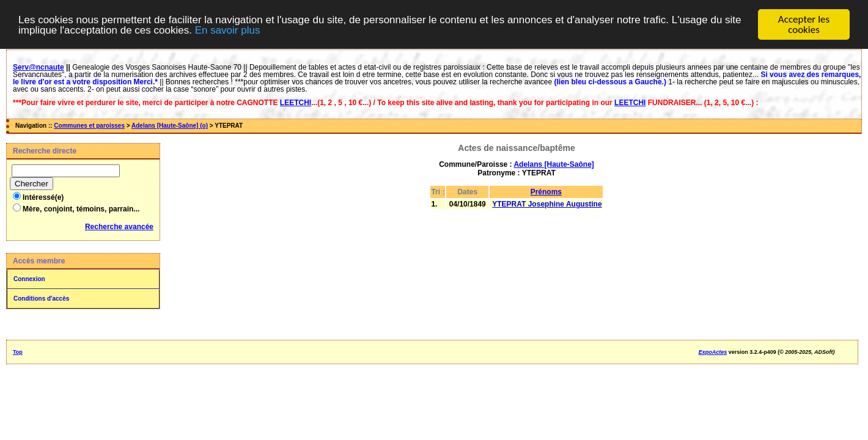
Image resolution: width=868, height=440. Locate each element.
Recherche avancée (119, 227)
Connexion (29, 279)
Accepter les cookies (804, 24)
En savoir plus (228, 30)
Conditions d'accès (41, 299)
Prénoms (546, 192)
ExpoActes (713, 352)
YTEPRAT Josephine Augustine (547, 204)
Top (18, 352)
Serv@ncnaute (39, 67)
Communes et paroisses (89, 126)
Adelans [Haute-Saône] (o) (170, 126)
